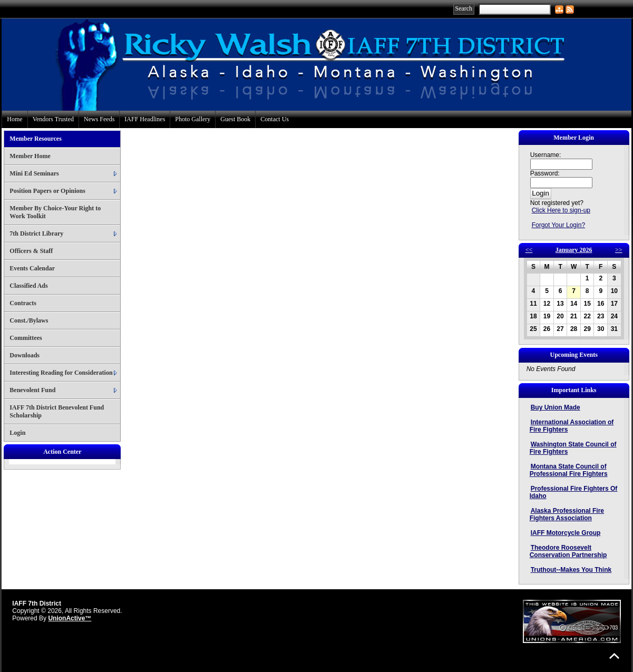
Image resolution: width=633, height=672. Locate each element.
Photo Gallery (193, 119)
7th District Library (36, 233)
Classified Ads (28, 286)
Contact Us (275, 119)
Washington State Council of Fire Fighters (573, 448)
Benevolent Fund (32, 390)
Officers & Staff (31, 251)
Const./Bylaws (29, 320)
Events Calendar (32, 268)
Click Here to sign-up (561, 210)
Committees (26, 338)
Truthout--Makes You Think (571, 570)
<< (529, 250)
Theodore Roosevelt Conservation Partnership (568, 551)
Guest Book (235, 119)
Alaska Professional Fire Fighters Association (567, 514)
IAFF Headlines (145, 119)
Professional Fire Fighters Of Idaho (574, 492)
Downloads (25, 355)
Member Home (30, 156)
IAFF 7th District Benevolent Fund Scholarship (57, 411)
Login (17, 433)
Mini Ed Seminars (34, 173)
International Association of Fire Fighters (572, 426)
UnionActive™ (70, 618)
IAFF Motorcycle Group (566, 533)
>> (619, 250)
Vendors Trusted (53, 119)
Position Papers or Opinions (47, 191)
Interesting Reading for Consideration (61, 373)
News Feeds (99, 119)
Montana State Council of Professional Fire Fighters (569, 470)
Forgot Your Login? (558, 225)
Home (14, 119)
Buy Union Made (556, 407)
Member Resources (36, 139)
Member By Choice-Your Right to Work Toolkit (55, 212)
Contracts (23, 303)
